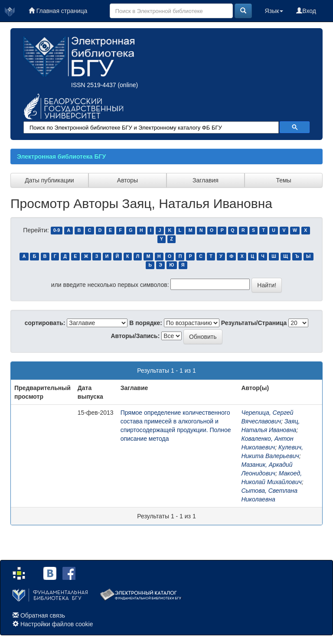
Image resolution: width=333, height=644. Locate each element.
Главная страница (58, 11)
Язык (274, 11)
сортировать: (45, 323)
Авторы (127, 180)
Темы (283, 180)
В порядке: (146, 323)
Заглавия (206, 180)
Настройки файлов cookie (57, 624)
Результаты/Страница (254, 323)
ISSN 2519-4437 (94, 85)
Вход (306, 11)
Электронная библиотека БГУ (61, 156)
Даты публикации (49, 180)
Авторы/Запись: (135, 336)
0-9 (57, 231)
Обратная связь (43, 615)
